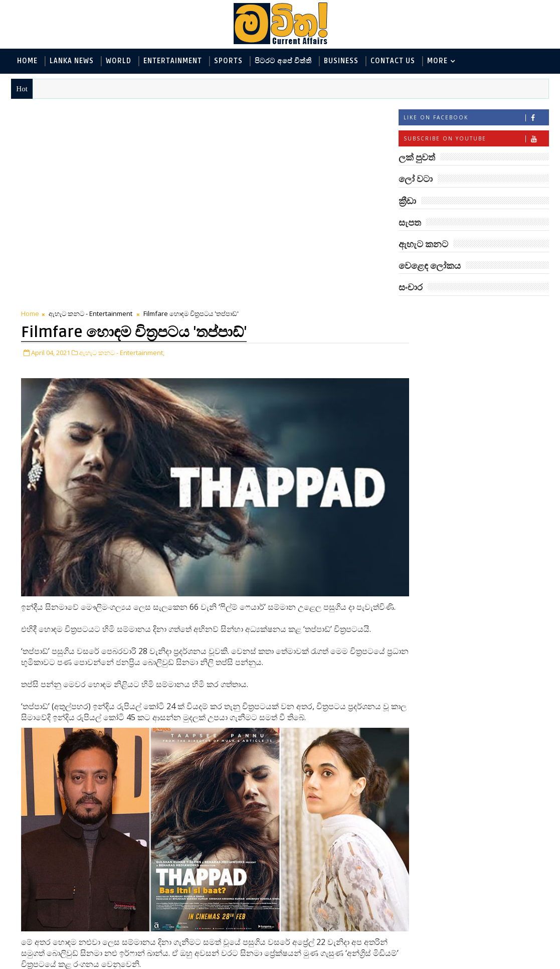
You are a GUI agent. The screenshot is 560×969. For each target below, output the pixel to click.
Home (27, 61)
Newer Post (42, 938)
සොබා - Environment (497, 417)
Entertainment (173, 61)
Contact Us (393, 61)
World (119, 61)
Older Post (349, 938)
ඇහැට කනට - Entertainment (90, 113)
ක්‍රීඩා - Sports (427, 417)
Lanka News (72, 61)
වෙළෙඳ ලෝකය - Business (447, 434)
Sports (228, 61)
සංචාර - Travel (487, 450)
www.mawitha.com (126, 962)
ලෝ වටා (523, 312)
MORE (437, 61)
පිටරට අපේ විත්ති (283, 61)
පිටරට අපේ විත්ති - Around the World (465, 400)
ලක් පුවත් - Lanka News (442, 351)
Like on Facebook (476, 119)
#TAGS (423, 312)
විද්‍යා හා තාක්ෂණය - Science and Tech (465, 384)
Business (341, 61)
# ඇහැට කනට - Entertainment (89, 849)
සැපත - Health (427, 450)
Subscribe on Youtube (476, 140)
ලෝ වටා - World (431, 334)
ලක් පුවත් (473, 312)
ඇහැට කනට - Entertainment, (122, 151)
